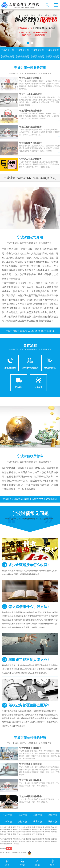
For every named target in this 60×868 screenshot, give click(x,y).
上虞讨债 (9, 832)
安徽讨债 (22, 821)
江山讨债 (41, 834)
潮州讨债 (3, 844)
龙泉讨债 (41, 832)
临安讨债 (35, 834)
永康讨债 (41, 829)
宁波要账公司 (37, 56)
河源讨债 (28, 841)
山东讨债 (7, 821)
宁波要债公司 (22, 50)
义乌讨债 (3, 832)
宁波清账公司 (52, 56)
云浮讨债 (16, 844)
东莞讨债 (47, 841)
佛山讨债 (28, 839)
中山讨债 (54, 841)
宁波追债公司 (52, 50)
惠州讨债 (9, 841)
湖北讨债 (37, 821)
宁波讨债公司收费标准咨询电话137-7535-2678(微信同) (30, 499)
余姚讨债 (16, 829)
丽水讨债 (9, 829)
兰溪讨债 (35, 832)
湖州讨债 (35, 827)
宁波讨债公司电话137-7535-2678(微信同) (30, 178)
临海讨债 (28, 829)
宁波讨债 (9, 827)
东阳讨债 (16, 834)
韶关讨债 (35, 839)
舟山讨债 (54, 827)
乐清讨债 (22, 829)
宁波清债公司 (7, 56)
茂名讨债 (3, 841)
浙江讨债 (52, 815)
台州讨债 (28, 827)
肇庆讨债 (47, 839)
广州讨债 (3, 839)
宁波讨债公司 (7, 50)
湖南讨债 (52, 821)
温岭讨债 (35, 829)
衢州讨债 (3, 829)
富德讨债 (54, 832)
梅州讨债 (16, 841)
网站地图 (3, 849)
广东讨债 (7, 815)
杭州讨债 (3, 827)
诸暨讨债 (16, 832)
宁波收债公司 (37, 50)
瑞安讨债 (47, 829)
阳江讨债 (35, 841)
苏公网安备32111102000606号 (10, 852)
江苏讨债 (22, 815)
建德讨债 (47, 832)
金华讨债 (47, 827)
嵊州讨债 (22, 834)
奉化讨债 (28, 834)
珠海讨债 (16, 839)
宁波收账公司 (22, 56)
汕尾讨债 (22, 841)
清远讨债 (41, 841)
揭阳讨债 (9, 844)
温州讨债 (22, 827)
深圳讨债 (9, 839)
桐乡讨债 (28, 832)
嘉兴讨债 (41, 827)
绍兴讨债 (16, 827)
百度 (22, 852)
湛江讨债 (41, 839)
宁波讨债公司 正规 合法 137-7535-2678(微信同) (30, 331)
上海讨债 (37, 815)
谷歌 (26, 852)
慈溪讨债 (54, 829)
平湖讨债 (9, 834)
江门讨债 (54, 839)
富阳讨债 (3, 834)
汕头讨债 (22, 839)
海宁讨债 (22, 832)
